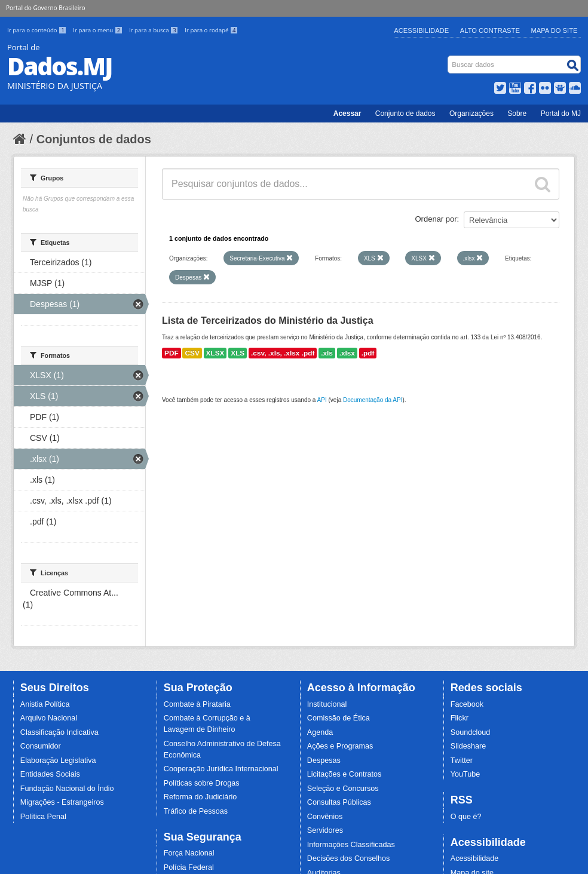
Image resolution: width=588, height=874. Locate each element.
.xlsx (347, 353)
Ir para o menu (99, 30)
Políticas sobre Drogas (202, 783)
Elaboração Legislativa (58, 760)
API (322, 400)
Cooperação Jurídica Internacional (221, 769)
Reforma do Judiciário (200, 797)
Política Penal (43, 817)
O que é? (466, 817)
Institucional (327, 704)
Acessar (347, 114)
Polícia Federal (189, 867)
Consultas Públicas (339, 802)
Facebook (467, 704)
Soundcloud (471, 732)
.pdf (368, 353)
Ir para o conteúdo (38, 30)
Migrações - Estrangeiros (62, 802)
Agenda (320, 732)
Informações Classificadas (351, 845)
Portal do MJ (561, 114)
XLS (238, 353)
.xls (327, 353)
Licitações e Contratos (344, 774)
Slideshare (468, 746)
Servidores (325, 830)
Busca (449, 58)
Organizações (471, 114)
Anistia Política (45, 704)
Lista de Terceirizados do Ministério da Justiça (268, 321)
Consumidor (41, 746)
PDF (171, 353)
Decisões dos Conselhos (349, 858)
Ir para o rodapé (211, 30)
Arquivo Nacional (49, 718)
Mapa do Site (555, 30)
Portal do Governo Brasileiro (45, 8)
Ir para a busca (154, 30)
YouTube (465, 774)
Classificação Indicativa (59, 732)
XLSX (215, 353)
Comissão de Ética (339, 718)
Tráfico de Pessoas (196, 811)
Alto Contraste (490, 30)
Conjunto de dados (405, 114)
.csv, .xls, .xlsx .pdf (283, 353)
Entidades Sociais (50, 774)
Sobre (517, 114)
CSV (192, 353)
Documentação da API (373, 400)
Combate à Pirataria (197, 704)
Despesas (324, 760)
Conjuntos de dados (94, 139)
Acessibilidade (421, 30)
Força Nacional (189, 853)
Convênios (325, 817)
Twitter (462, 760)
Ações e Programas (340, 746)
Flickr (460, 718)
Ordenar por (436, 219)
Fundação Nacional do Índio (67, 789)
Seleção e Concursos (343, 789)
